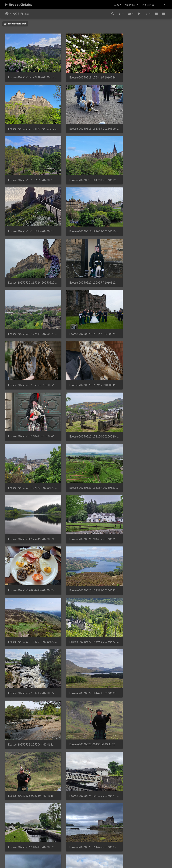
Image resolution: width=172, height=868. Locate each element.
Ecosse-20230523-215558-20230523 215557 (86, 643)
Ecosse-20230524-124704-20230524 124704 (30, 738)
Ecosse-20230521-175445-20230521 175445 (30, 358)
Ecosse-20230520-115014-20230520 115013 (142, 168)
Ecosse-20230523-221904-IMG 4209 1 (142, 643)
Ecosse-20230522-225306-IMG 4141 (142, 453)
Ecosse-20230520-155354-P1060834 (30, 263)
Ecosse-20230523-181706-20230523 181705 (86, 595)
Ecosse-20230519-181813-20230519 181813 (30, 168)
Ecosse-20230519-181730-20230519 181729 (142, 121)
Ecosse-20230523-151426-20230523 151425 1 (86, 548)
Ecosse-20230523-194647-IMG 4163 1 (30, 643)
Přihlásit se (148, 5)
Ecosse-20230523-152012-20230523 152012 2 (142, 548)
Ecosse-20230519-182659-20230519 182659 (86, 168)
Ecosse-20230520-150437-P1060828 (142, 216)
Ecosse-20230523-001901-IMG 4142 (30, 500)
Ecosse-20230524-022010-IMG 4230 (30, 690)
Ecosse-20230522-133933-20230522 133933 (142, 406)
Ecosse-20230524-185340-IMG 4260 (30, 833)
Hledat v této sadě (15, 24)
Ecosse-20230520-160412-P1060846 (142, 263)
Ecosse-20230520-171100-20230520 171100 (30, 311)
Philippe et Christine (19, 5)
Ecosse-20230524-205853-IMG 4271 (86, 833)
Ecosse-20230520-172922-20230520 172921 (86, 311)
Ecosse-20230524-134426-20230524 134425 (86, 738)
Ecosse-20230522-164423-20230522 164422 (86, 453)
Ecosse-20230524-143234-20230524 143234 (142, 738)
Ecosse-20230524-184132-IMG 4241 (142, 785)
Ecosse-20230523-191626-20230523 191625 (142, 595)
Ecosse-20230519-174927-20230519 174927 (142, 73)
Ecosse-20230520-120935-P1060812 (30, 216)
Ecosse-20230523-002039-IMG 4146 (86, 500)
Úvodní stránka (7, 14)
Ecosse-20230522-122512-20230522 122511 (30, 406)
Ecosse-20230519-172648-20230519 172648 (30, 73)
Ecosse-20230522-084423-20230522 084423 (142, 358)
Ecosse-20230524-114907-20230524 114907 (142, 690)
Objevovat (131, 5)
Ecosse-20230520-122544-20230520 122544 (86, 216)
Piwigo (102, 861)
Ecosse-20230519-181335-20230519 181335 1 (30, 121)
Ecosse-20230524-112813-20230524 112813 (86, 690)
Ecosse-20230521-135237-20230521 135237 (142, 311)
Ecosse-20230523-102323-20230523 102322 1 (142, 501)
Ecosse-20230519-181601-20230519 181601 (86, 121)
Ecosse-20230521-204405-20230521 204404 (86, 358)
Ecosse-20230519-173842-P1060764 (86, 73)
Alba (117, 5)
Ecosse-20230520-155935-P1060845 (86, 263)
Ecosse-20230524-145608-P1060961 (30, 785)
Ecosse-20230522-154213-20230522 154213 (30, 453)
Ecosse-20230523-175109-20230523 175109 (30, 595)
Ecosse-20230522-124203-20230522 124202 (86, 406)
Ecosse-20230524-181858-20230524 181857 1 (86, 785)
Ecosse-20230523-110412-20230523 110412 (30, 548)
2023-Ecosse (21, 14)
